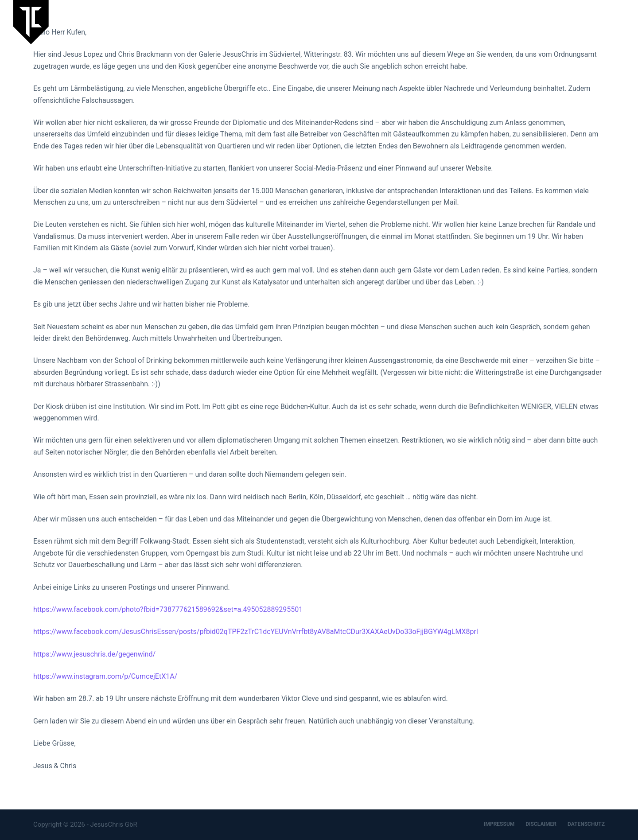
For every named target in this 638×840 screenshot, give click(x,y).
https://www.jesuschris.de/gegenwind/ (94, 654)
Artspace (524, 22)
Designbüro (569, 22)
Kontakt (613, 22)
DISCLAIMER (541, 824)
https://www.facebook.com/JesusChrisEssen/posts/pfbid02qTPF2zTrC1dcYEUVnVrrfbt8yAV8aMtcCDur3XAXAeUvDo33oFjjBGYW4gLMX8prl (256, 632)
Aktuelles (434, 22)
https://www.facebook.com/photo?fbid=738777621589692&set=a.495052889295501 (168, 609)
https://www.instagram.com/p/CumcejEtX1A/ (105, 676)
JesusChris (480, 22)
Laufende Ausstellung (372, 22)
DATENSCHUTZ (586, 824)
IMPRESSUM (499, 824)
